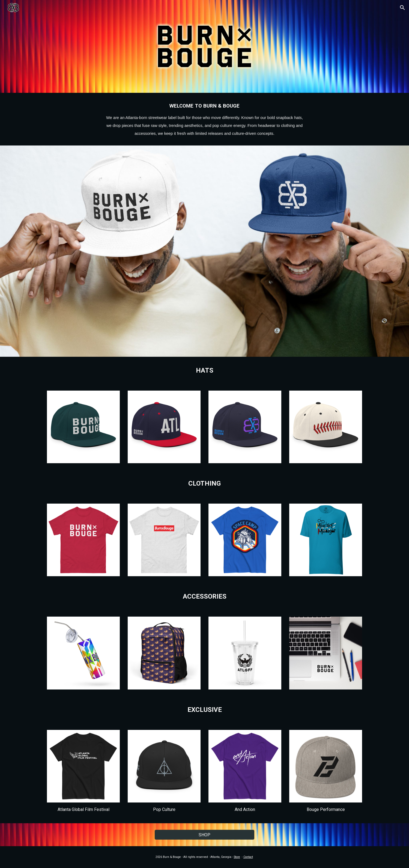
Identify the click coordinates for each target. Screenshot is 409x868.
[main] (205, 119)
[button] (402, 8)
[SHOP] (204, 835)
